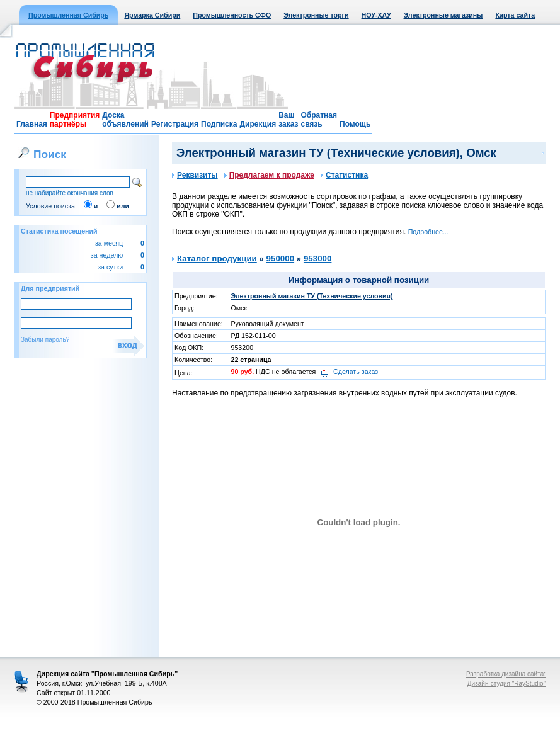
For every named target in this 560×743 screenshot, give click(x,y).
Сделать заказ (356, 371)
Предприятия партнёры (75, 120)
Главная (32, 124)
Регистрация (175, 124)
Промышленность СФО (232, 15)
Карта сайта (515, 15)
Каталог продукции (217, 258)
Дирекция (258, 124)
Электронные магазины (443, 15)
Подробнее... (428, 232)
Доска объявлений (125, 120)
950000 (280, 258)
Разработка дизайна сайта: (506, 674)
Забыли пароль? (45, 340)
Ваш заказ (288, 120)
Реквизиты (195, 175)
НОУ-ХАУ (376, 15)
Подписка (219, 124)
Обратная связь (319, 120)
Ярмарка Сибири (152, 15)
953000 (317, 258)
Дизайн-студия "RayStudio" (506, 683)
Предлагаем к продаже (269, 175)
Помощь (355, 124)
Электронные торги (316, 15)
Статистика (344, 175)
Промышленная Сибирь (68, 15)
